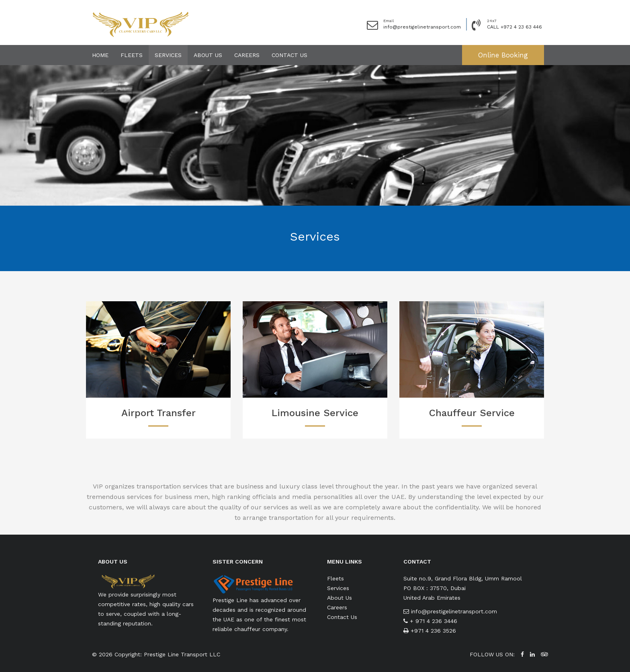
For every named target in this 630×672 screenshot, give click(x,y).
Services (168, 55)
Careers (247, 55)
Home (100, 55)
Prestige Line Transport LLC (182, 654)
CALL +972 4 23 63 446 (514, 27)
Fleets (132, 55)
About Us (208, 55)
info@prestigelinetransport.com (422, 27)
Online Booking (503, 55)
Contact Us (289, 55)
